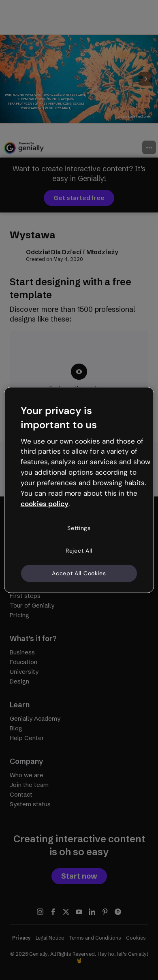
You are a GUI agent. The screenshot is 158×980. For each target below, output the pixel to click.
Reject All (79, 551)
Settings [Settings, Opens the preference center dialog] (79, 528)
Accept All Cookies (79, 573)
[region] (79, 490)
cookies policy (45, 503)
